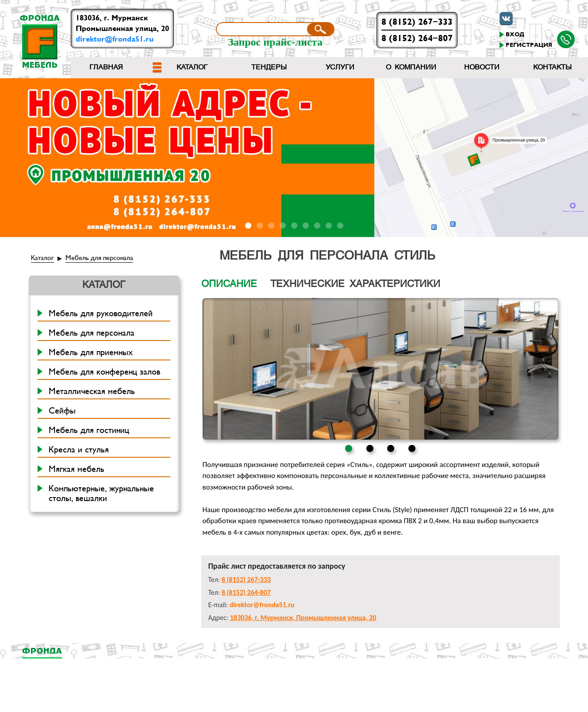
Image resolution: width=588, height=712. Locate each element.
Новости (482, 68)
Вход (515, 34)
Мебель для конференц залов (104, 372)
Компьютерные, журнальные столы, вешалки (101, 494)
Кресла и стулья (79, 450)
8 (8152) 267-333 (417, 22)
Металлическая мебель (92, 391)
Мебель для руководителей (101, 314)
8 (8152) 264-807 (417, 38)
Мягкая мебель (77, 469)
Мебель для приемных (91, 352)
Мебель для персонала (99, 258)
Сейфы (62, 411)
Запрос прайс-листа (275, 42)
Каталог (192, 68)
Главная (106, 68)
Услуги (340, 68)
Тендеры (269, 68)
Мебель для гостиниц (89, 430)
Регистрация (529, 45)
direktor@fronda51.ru (115, 39)
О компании (411, 68)
